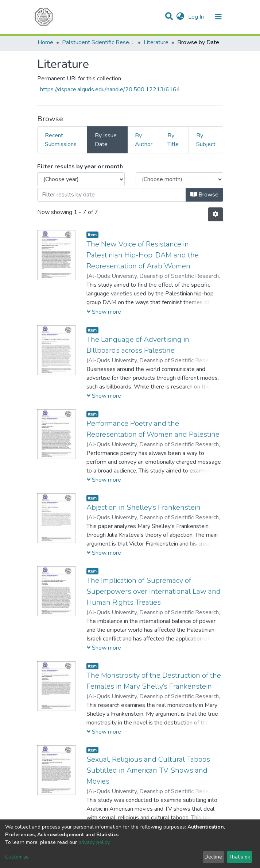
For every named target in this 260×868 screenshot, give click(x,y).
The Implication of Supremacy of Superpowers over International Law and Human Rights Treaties (154, 591)
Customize (17, 857)
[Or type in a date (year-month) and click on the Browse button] (112, 195)
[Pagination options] (216, 214)
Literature (156, 42)
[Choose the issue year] (81, 179)
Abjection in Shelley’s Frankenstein (143, 507)
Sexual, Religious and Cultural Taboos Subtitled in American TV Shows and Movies (148, 770)
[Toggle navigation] (218, 17)
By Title (173, 140)
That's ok (239, 857)
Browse (204, 195)
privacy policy (94, 842)
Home (45, 42)
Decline (213, 857)
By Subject (206, 140)
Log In (197, 17)
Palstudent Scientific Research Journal (98, 42)
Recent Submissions (61, 140)
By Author (144, 140)
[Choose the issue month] (179, 179)
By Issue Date (106, 140)
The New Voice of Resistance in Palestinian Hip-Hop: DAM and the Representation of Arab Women (143, 255)
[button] (180, 17)
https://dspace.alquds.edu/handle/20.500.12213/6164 (110, 89)
